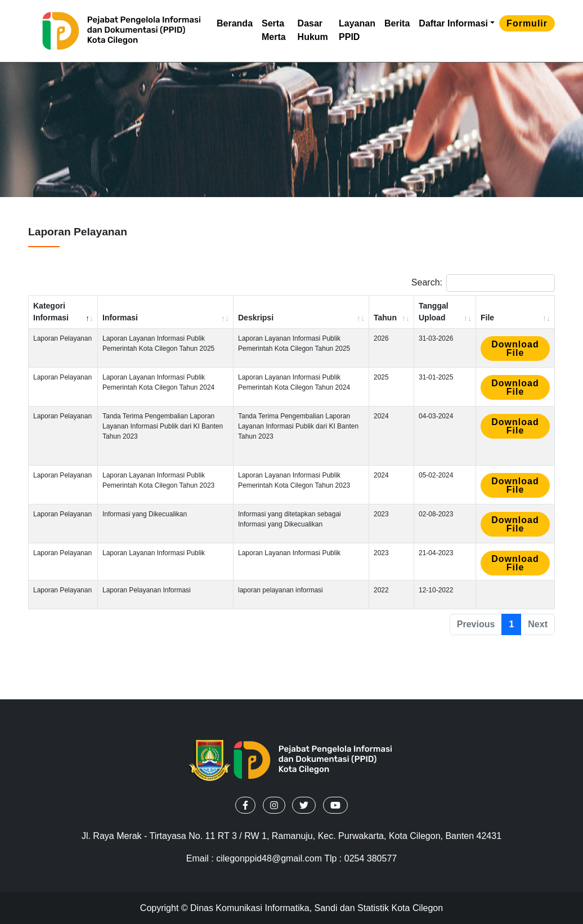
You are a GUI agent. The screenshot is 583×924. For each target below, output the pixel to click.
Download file (515, 349)
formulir (527, 23)
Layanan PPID (357, 30)
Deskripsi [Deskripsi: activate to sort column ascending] (256, 318)
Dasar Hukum (313, 30)
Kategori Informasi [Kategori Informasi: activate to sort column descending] (51, 312)
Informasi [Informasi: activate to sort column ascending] (120, 318)
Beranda (235, 23)
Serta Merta (274, 30)
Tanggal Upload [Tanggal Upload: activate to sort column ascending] (434, 312)
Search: (483, 283)
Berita (397, 23)
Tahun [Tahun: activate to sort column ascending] (385, 318)
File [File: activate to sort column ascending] (487, 318)
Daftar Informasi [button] (453, 23)
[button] (245, 805)
